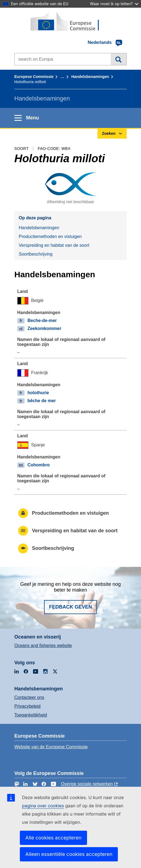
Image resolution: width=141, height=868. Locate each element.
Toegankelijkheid (31, 715)
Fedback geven (70, 607)
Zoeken (119, 59)
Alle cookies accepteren (53, 838)
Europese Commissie (34, 77)
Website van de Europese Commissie (51, 747)
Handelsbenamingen (90, 77)
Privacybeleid (27, 706)
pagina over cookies (43, 806)
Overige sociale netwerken (87, 784)
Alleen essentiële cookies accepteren (69, 854)
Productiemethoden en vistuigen (50, 236)
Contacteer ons (29, 697)
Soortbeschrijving (36, 254)
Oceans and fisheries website (43, 646)
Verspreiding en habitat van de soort (54, 245)
